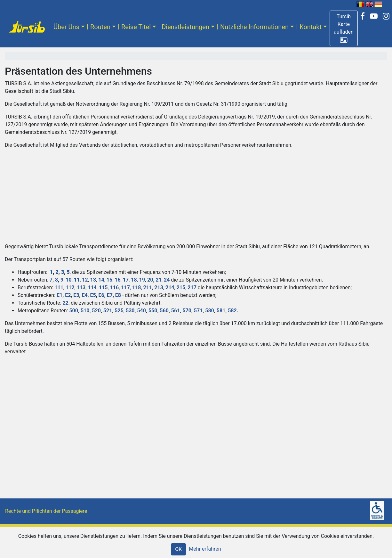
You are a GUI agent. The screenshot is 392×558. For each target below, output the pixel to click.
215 (181, 287)
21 (158, 280)
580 (210, 311)
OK (178, 549)
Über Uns (66, 27)
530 (130, 311)
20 (150, 280)
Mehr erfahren (205, 549)
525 (119, 311)
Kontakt (311, 27)
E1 (60, 295)
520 (96, 311)
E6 (101, 295)
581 (221, 311)
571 (198, 311)
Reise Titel (136, 27)
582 (232, 311)
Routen (100, 27)
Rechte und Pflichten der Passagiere (46, 511)
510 (85, 311)
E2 (68, 295)
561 (176, 311)
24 (167, 280)
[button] (344, 28)
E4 (84, 295)
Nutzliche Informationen (254, 27)
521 (108, 311)
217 (192, 287)
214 (170, 287)
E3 (76, 295)
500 (74, 311)
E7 (110, 295)
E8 (118, 295)
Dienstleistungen (185, 27)
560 (164, 311)
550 (153, 311)
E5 (93, 295)
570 (187, 311)
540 (141, 311)
